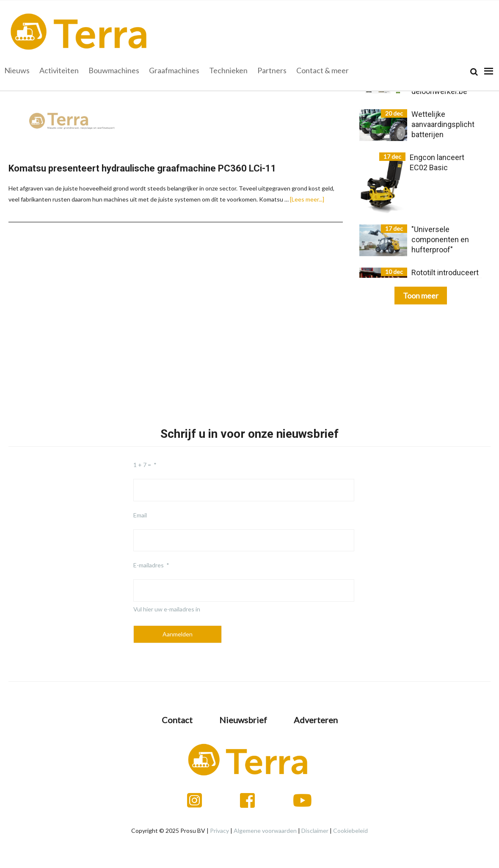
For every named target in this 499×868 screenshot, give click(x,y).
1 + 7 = (142, 465)
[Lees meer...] (307, 199)
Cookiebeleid (350, 831)
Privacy (219, 831)
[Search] (474, 72)
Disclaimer (315, 831)
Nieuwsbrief (243, 720)
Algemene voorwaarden (265, 831)
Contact (177, 720)
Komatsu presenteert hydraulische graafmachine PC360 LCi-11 (142, 168)
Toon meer (421, 296)
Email (140, 515)
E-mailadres (149, 565)
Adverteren (316, 720)
